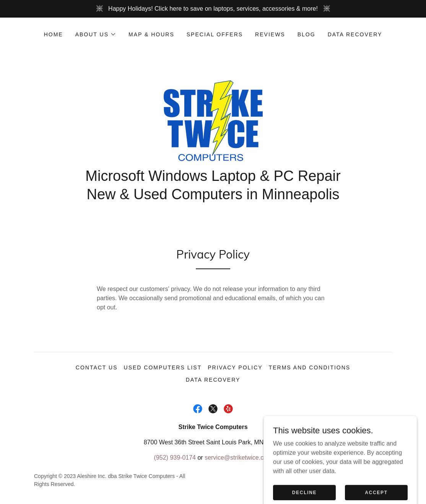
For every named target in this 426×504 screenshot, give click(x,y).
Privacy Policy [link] (235, 367)
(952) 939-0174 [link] (175, 458)
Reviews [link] (270, 34)
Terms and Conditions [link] (310, 367)
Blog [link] (306, 34)
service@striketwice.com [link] (238, 458)
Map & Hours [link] (151, 34)
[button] (96, 34)
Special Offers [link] (215, 34)
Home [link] (54, 34)
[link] (213, 120)
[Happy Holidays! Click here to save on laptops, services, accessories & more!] (213, 9)
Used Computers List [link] (163, 367)
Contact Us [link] (97, 367)
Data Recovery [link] (355, 34)
